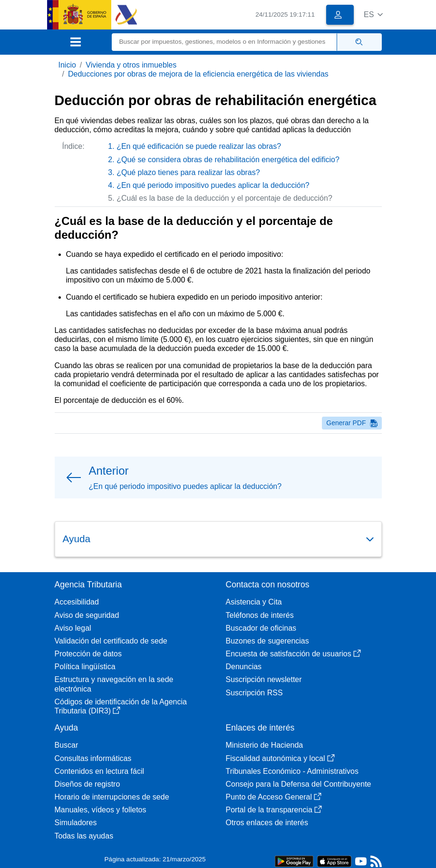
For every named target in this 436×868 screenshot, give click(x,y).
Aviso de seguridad (87, 615)
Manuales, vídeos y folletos (101, 810)
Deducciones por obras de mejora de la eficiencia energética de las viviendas (198, 74)
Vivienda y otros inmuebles (131, 65)
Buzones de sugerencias (267, 641)
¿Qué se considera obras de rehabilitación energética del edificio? (228, 160)
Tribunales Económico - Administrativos (292, 771)
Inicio (67, 65)
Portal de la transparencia (274, 810)
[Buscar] (224, 42)
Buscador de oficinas (261, 628)
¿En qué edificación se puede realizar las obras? (199, 146)
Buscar (67, 745)
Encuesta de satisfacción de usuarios (293, 654)
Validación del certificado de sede (111, 641)
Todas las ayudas (84, 836)
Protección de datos (88, 654)
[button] (373, 15)
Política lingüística (85, 667)
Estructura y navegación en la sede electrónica (114, 684)
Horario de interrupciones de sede (112, 797)
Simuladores (76, 823)
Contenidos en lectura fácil (100, 771)
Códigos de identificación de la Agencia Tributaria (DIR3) (121, 706)
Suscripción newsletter (264, 679)
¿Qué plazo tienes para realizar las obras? (188, 172)
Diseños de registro (87, 784)
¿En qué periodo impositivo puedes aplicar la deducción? (213, 185)
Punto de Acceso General (274, 797)
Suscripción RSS (254, 693)
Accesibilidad (77, 602)
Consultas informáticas (93, 758)
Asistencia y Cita (254, 602)
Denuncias (244, 667)
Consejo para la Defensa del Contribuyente (299, 784)
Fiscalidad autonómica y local (280, 758)
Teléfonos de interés (260, 615)
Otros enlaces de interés (267, 823)
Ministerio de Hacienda (265, 745)
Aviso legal (73, 628)
